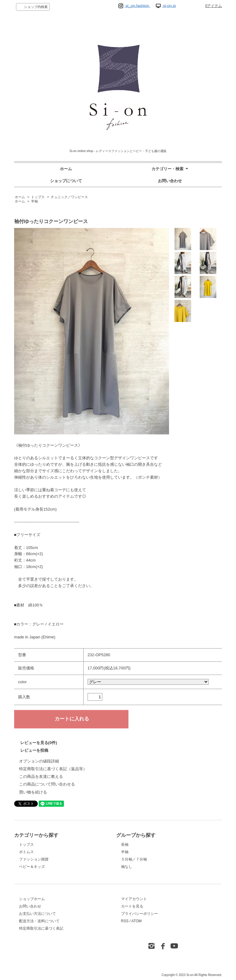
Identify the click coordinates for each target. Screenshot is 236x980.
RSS (125, 921)
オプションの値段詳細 (39, 761)
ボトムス (26, 852)
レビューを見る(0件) (39, 743)
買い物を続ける (33, 792)
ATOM (137, 921)
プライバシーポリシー (140, 914)
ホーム (66, 169)
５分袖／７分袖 (134, 859)
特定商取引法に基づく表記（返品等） (53, 769)
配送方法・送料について (39, 921)
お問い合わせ (170, 181)
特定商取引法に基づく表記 (41, 928)
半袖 (34, 201)
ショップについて (66, 181)
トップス (38, 197)
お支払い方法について (37, 914)
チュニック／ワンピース (69, 197)
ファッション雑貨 (34, 859)
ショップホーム (32, 899)
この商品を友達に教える (41, 776)
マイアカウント (134, 899)
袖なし (127, 867)
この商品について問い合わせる (47, 784)
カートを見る (132, 906)
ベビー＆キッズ (32, 867)
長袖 (125, 845)
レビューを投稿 (34, 750)
